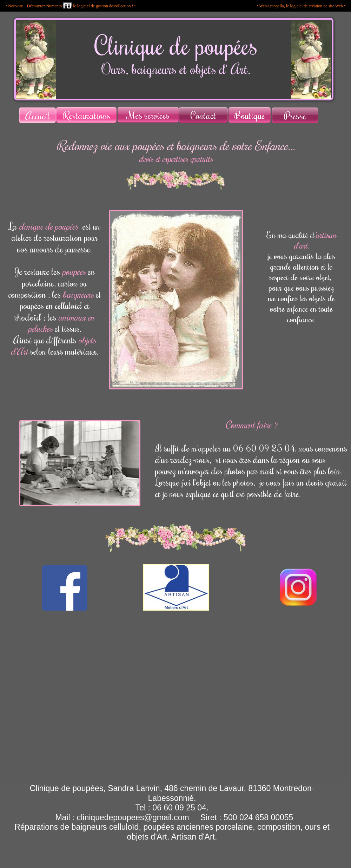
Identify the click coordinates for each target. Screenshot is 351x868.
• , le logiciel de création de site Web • (301, 6)
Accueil (38, 116)
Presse (295, 116)
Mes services (148, 115)
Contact (203, 115)
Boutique (250, 115)
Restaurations (87, 115)
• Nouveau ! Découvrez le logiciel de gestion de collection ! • (71, 6)
